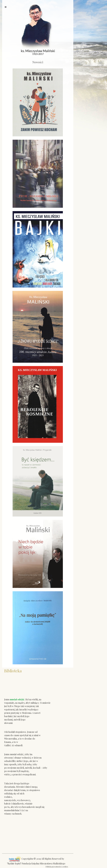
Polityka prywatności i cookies (57, 866)
